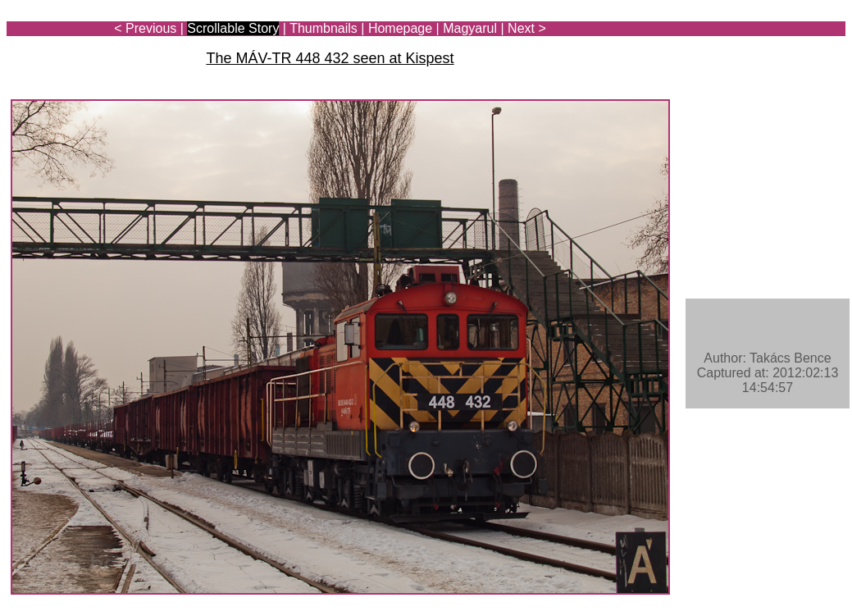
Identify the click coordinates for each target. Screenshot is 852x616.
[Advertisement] (749, 59)
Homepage (400, 28)
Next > (527, 28)
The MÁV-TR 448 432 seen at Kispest (330, 58)
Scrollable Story (233, 28)
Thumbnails (323, 28)
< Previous (145, 28)
